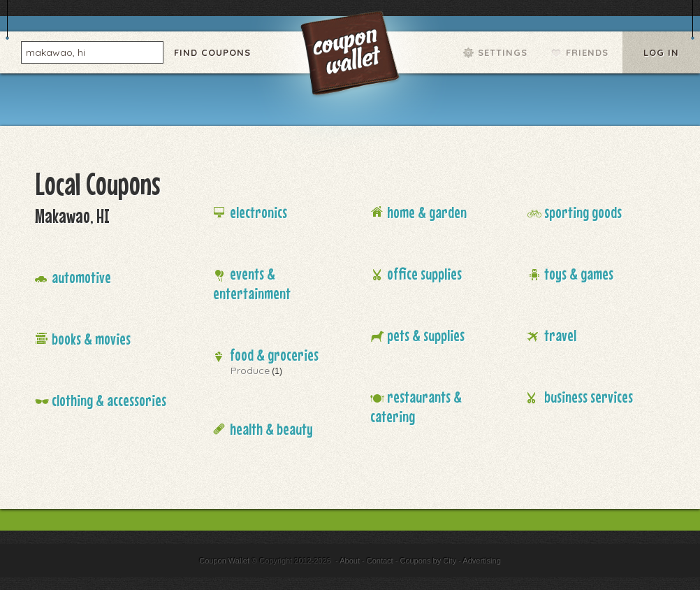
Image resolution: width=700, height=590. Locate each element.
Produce (250, 370)
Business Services (589, 397)
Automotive (81, 277)
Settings (503, 52)
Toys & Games (579, 274)
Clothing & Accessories (109, 400)
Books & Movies (91, 339)
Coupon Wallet (351, 56)
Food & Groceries (274, 355)
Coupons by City (428, 561)
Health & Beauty (271, 429)
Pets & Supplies (426, 335)
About (350, 561)
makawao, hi (56, 52)
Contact (380, 561)
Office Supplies (424, 274)
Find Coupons (212, 52)
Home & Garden (427, 212)
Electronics (258, 212)
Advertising (481, 561)
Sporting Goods (583, 212)
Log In (661, 52)
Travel (560, 335)
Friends (587, 52)
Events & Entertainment (252, 283)
